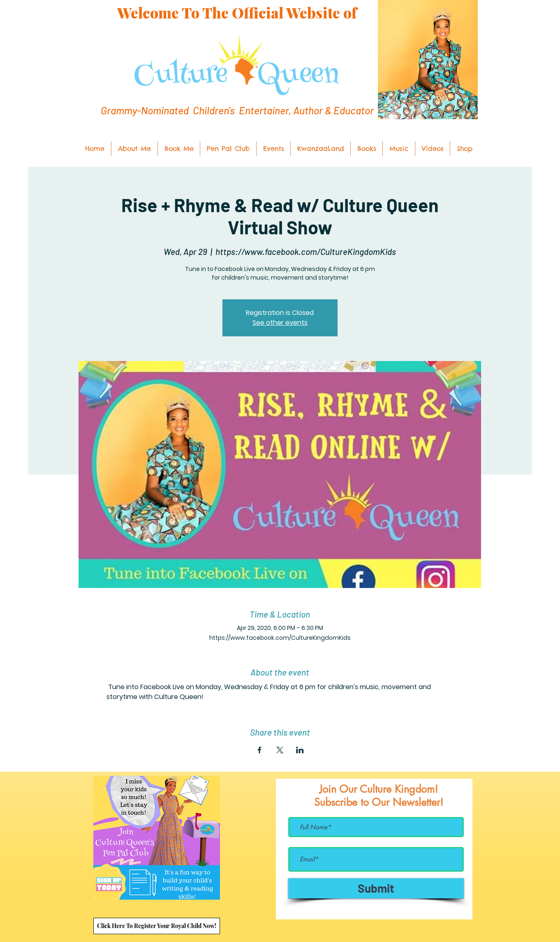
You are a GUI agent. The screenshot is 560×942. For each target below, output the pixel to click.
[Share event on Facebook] (260, 750)
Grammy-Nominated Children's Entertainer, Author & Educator (237, 110)
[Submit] (376, 888)
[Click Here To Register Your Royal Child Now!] (157, 926)
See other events (280, 323)
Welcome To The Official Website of (237, 13)
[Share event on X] (280, 750)
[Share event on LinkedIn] (300, 750)
